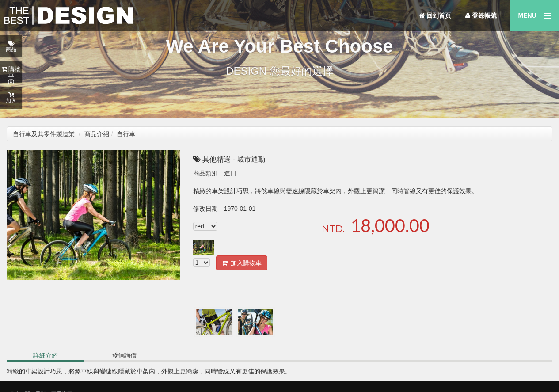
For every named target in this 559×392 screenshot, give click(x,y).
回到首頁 (435, 15)
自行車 (126, 134)
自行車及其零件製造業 (44, 134)
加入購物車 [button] (242, 263)
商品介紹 (97, 134)
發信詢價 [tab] (124, 355)
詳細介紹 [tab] (46, 355)
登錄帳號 (481, 15)
